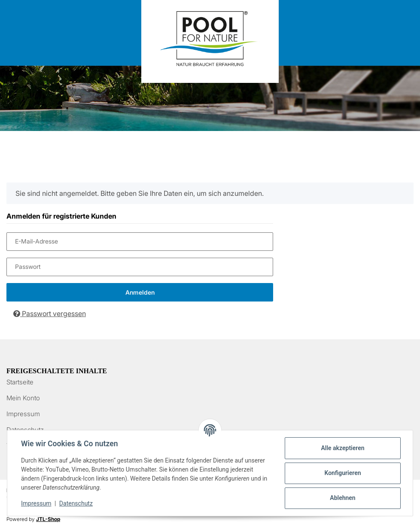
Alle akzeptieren (342, 448)
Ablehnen (342, 498)
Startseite (20, 382)
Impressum (23, 414)
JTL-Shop (48, 519)
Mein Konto (23, 398)
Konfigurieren (342, 473)
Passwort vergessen (50, 314)
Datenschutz (76, 503)
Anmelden (140, 292)
